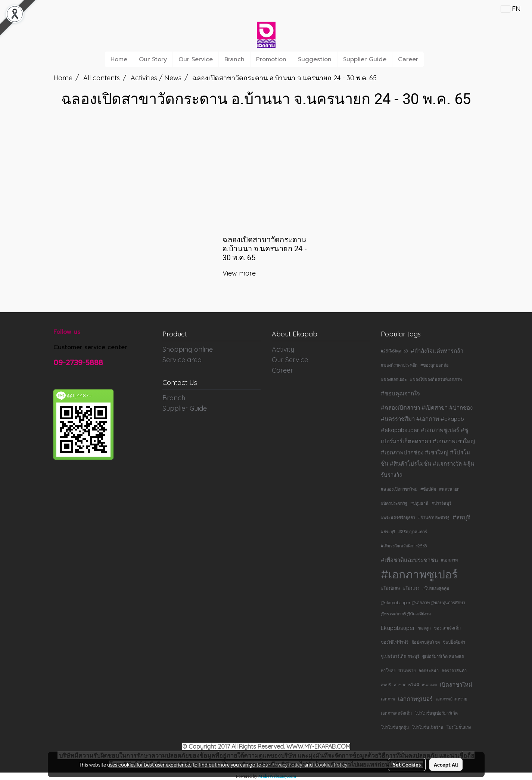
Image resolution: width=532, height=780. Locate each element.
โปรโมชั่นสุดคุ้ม (395, 727)
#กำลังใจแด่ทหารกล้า (437, 351)
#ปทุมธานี (419, 503)
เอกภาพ (388, 699)
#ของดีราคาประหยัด (399, 365)
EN (511, 9)
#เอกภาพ (449, 560)
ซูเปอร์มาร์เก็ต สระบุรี (400, 656)
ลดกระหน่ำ (429, 671)
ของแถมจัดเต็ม (447, 628)
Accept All (446, 764)
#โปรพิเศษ (390, 588)
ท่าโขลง (388, 671)
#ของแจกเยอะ (394, 379)
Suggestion (315, 59)
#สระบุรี (388, 532)
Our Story (153, 59)
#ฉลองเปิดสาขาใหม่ (399, 489)
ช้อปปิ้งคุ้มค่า (454, 642)
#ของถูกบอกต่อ (435, 365)
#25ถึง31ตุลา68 (394, 351)
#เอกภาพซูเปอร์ (419, 574)
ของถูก (424, 628)
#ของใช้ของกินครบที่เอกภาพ (436, 379)
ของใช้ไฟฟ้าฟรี (395, 642)
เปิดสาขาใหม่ (456, 685)
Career (408, 59)
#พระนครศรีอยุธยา (398, 518)
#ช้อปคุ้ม (428, 489)
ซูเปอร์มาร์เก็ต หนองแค (443, 656)
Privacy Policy (287, 764)
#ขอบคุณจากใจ (400, 393)
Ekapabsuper (398, 628)
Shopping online (188, 349)
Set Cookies (407, 764)
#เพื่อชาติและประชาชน (409, 560)
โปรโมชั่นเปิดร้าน (428, 727)
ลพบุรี (386, 685)
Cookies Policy (331, 764)
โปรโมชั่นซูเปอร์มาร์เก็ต (436, 713)
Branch (234, 59)
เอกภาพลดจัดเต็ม (396, 713)
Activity (283, 349)
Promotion (271, 59)
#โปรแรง (411, 588)
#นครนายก (449, 489)
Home (119, 59)
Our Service (196, 59)
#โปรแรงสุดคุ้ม (436, 588)
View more (240, 273)
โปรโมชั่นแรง (459, 727)
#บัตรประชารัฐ (394, 503)
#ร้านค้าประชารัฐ (434, 518)
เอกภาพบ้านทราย (451, 699)
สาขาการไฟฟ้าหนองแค (415, 685)
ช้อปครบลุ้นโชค (426, 642)
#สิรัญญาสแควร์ (413, 532)
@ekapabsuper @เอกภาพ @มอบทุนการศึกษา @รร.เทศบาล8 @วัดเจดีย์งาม (423, 608)
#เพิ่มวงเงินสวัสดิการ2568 (404, 546)
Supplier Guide (365, 59)
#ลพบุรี (461, 517)
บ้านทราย (407, 671)
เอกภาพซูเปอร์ (415, 699)
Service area (182, 360)
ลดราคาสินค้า (454, 671)
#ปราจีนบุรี (441, 503)
